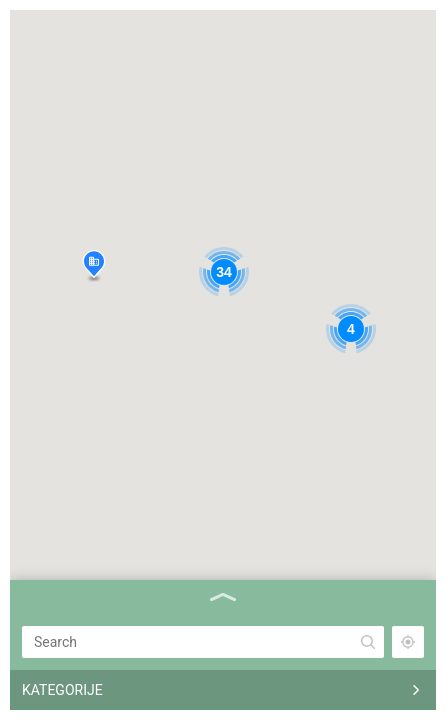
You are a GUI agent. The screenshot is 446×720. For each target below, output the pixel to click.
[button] (94, 266)
